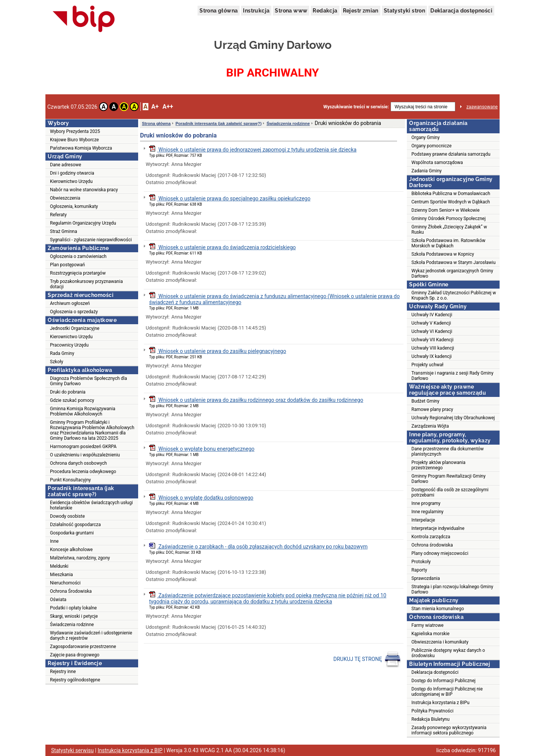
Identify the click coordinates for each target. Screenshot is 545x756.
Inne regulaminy (427, 512)
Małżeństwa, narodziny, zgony (80, 558)
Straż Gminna (64, 231)
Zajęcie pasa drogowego (75, 655)
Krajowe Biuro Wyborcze (74, 140)
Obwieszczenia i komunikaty (440, 642)
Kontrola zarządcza (431, 537)
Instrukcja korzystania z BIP (130, 750)
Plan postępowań (67, 265)
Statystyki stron (404, 11)
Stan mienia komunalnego (438, 609)
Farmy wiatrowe (427, 625)
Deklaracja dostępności (461, 11)
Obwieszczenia (65, 198)
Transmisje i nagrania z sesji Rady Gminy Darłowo (452, 376)
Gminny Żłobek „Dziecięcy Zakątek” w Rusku (449, 230)
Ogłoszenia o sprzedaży (74, 312)
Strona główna (219, 11)
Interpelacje (423, 520)
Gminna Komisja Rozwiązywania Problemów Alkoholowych (83, 411)
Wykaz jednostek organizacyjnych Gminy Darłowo (452, 273)
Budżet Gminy (425, 401)
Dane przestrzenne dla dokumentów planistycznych (448, 451)
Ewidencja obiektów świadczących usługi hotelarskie (91, 505)
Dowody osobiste (67, 516)
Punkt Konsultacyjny (70, 480)
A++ (168, 107)
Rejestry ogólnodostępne (75, 680)
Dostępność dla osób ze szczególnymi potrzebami (450, 492)
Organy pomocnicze (431, 146)
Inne (54, 541)
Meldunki (59, 566)
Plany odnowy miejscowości (440, 553)
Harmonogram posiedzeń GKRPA (83, 447)
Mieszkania (62, 575)
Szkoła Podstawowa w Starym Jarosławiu (453, 262)
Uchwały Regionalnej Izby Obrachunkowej (453, 418)
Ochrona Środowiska (71, 591)
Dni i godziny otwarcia (72, 173)
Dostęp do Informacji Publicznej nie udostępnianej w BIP (447, 692)
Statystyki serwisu (72, 750)
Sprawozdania (426, 578)
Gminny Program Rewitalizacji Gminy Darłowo (448, 479)
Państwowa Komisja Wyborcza (81, 148)
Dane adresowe (65, 165)
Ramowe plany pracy (432, 409)
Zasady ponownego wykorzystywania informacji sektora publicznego (449, 730)
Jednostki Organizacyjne (75, 328)
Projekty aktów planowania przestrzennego (438, 465)
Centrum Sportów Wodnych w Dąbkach (451, 202)
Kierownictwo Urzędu (71, 181)
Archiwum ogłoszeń (70, 303)
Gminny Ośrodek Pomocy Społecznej (448, 219)
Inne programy (426, 503)
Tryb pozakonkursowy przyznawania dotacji (86, 284)
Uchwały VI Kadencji (432, 331)
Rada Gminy (62, 353)
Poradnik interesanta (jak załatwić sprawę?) (219, 123)
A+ (155, 107)
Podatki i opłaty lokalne (73, 608)
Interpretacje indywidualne (438, 528)
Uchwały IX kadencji (431, 356)
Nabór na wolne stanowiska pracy (84, 190)
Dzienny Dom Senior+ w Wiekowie (445, 210)
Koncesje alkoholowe (71, 550)
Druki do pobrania (68, 392)
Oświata (58, 600)
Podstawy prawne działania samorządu (451, 154)
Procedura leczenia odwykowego (83, 472)
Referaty (58, 215)
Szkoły (57, 362)
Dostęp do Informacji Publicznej (443, 681)
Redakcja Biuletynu (431, 719)
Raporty (419, 570)
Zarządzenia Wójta (430, 426)
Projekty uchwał (427, 365)
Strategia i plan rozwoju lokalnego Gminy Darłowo (452, 589)
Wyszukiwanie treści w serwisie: (356, 107)
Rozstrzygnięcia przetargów (78, 273)
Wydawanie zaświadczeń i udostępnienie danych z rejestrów (91, 636)
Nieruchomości (65, 583)
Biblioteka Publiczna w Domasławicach (451, 194)
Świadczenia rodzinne (72, 625)
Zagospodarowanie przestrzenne (83, 647)
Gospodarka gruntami (72, 533)
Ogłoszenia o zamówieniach (78, 256)
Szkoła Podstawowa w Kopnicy (443, 254)
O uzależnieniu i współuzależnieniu (85, 455)
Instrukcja (256, 11)
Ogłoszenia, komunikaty (74, 206)
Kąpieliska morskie (431, 634)
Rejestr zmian (361, 11)
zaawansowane (482, 107)
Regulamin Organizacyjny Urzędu (83, 223)
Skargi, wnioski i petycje (74, 616)
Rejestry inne (63, 672)
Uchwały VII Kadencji (432, 340)
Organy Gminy (426, 137)
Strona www (291, 11)
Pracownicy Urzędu (69, 345)
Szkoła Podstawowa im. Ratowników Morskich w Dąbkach (448, 243)
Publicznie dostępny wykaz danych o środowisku (448, 653)
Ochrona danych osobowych (78, 463)
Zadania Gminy (427, 171)
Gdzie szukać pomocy (72, 400)
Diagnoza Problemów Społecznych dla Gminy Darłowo (89, 381)
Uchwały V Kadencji (431, 323)
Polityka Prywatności (432, 711)
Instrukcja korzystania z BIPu (441, 703)
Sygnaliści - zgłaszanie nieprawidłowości (91, 240)
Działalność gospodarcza (75, 525)
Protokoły (421, 562)
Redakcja (325, 11)
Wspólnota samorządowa (437, 162)
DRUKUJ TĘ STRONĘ (367, 659)
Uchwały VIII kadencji (433, 348)
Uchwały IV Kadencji (432, 315)
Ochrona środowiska (432, 545)
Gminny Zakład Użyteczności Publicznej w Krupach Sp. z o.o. (454, 295)
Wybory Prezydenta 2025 (75, 131)
